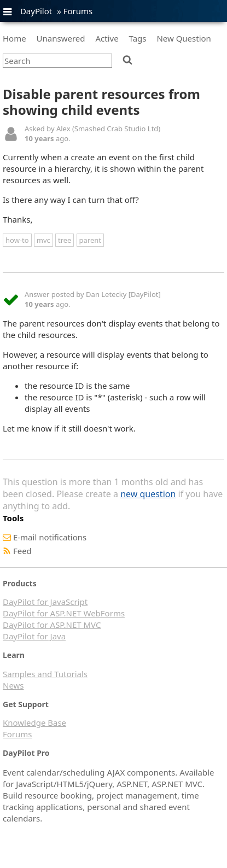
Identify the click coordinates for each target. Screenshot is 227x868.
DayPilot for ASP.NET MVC (52, 625)
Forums (78, 11)
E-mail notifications (50, 537)
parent (90, 240)
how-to (17, 240)
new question (148, 494)
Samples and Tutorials (45, 674)
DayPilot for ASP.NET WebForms (64, 613)
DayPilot (36, 11)
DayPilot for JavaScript (45, 602)
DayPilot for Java (34, 636)
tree (65, 240)
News (13, 685)
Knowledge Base (34, 723)
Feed (22, 551)
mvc (43, 240)
